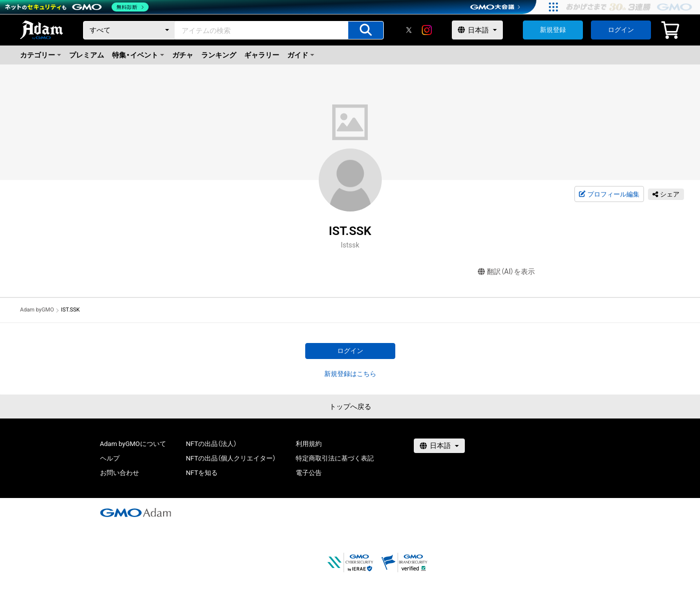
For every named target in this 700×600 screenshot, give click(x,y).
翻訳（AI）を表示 (507, 272)
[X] (409, 30)
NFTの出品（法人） (211, 444)
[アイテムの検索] (366, 30)
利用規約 (309, 444)
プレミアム (87, 55)
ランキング (219, 55)
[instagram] (427, 30)
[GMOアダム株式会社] (136, 512)
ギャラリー (262, 55)
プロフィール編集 (609, 194)
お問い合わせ (120, 473)
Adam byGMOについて (133, 444)
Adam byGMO (37, 310)
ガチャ (183, 55)
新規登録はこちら (350, 374)
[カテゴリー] (129, 30)
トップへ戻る (350, 406)
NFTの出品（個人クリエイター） (231, 458)
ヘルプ (110, 458)
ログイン (621, 30)
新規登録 (553, 30)
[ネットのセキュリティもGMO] (77, 7)
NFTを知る (202, 473)
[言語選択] (477, 30)
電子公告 (309, 473)
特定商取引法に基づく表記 (335, 458)
